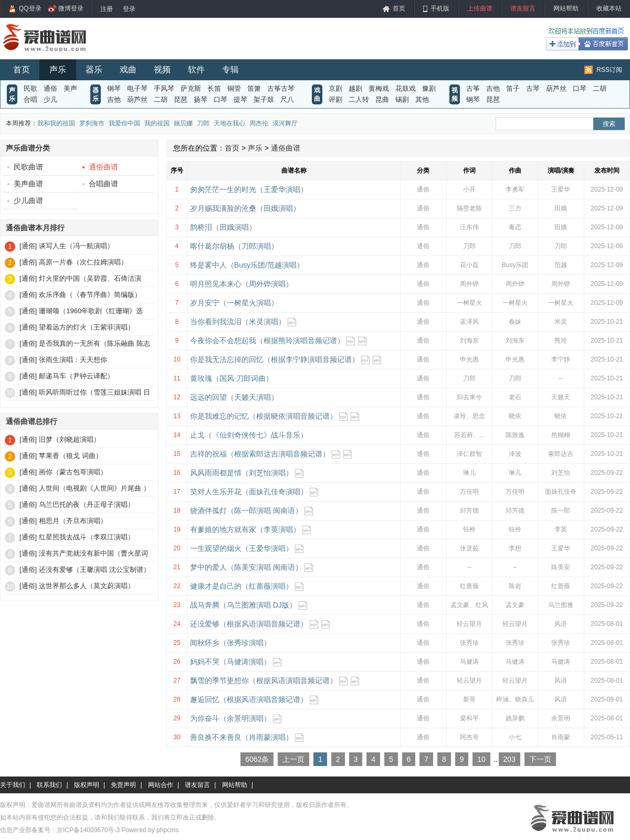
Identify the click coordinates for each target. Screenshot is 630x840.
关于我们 (13, 785)
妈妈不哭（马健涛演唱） (230, 662)
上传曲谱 (480, 8)
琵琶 (181, 99)
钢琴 (114, 88)
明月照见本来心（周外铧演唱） (241, 284)
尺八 (287, 99)
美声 (70, 88)
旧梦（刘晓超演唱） (70, 439)
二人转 (359, 99)
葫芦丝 (137, 99)
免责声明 (123, 785)
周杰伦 (259, 123)
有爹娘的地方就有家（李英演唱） (245, 529)
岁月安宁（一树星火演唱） (234, 303)
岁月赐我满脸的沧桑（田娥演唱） (245, 208)
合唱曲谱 (100, 184)
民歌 (30, 88)
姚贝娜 (183, 123)
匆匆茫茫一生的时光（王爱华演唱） (249, 189)
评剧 (335, 99)
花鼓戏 (406, 88)
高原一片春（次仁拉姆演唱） (83, 262)
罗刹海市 (92, 123)
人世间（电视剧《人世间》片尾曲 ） (94, 488)
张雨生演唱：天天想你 (73, 360)
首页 (399, 8)
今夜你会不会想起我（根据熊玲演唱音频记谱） (267, 341)
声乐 (58, 70)
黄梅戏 (379, 88)
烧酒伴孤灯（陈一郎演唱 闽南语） (246, 511)
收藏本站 (609, 8)
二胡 (161, 99)
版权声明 (87, 785)
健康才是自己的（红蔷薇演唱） (241, 586)
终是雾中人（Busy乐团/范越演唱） (247, 265)
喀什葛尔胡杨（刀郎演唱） (234, 246)
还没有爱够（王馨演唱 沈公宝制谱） (94, 570)
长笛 (214, 88)
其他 (422, 99)
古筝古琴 (281, 88)
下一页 (540, 759)
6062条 (257, 759)
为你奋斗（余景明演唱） (230, 718)
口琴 (220, 99)
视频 (162, 70)
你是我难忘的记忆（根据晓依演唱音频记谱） (264, 416)
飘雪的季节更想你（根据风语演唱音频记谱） (264, 680)
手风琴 (164, 88)
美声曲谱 (25, 184)
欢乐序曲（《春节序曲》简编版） (90, 295)
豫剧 (429, 88)
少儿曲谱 (25, 200)
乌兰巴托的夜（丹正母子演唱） (87, 504)
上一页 (293, 759)
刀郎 (203, 123)
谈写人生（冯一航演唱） (76, 246)
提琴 (240, 99)
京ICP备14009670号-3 (88, 830)
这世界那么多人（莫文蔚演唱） (87, 586)
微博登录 (71, 8)
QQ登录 (30, 8)
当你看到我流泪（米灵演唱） (238, 322)
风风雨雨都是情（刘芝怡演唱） (241, 473)
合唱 (30, 99)
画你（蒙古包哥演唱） (73, 472)
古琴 (533, 88)
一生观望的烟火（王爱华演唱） (241, 548)
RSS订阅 (609, 70)
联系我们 (49, 785)
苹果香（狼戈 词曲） (71, 456)
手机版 (440, 8)
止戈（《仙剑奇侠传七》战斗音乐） (249, 435)
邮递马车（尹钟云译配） (76, 376)
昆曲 (382, 99)
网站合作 (161, 785)
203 (510, 759)
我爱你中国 (124, 123)
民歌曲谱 (25, 167)
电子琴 (137, 88)
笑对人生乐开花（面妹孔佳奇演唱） (249, 492)
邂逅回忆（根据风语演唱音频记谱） (249, 699)
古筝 (473, 88)
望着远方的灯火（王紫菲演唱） (87, 327)
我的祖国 (157, 123)
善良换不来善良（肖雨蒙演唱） (241, 737)
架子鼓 (264, 99)
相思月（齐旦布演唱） (73, 521)
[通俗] (28, 246)
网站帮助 (566, 8)
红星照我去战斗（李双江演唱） (87, 537)
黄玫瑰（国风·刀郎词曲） (232, 378)
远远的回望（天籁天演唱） (234, 397)
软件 (196, 70)
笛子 (513, 88)
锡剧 (402, 99)
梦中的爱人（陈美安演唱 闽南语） (246, 567)
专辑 (230, 70)
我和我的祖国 (56, 123)
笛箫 (254, 88)
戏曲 (128, 70)
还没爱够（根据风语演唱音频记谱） (249, 624)
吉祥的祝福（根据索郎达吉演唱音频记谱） (260, 454)
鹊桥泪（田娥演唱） (223, 227)
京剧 (335, 88)
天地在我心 (229, 123)
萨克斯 (191, 88)
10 (481, 759)
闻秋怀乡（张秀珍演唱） (230, 643)
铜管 (234, 88)
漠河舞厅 (285, 123)
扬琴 (201, 99)
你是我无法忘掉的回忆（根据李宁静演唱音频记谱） (275, 359)
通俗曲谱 (100, 167)
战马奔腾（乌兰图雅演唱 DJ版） (243, 605)
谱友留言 (523, 8)
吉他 (114, 99)
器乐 (94, 70)
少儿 (50, 99)
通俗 (50, 88)
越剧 (355, 88)
